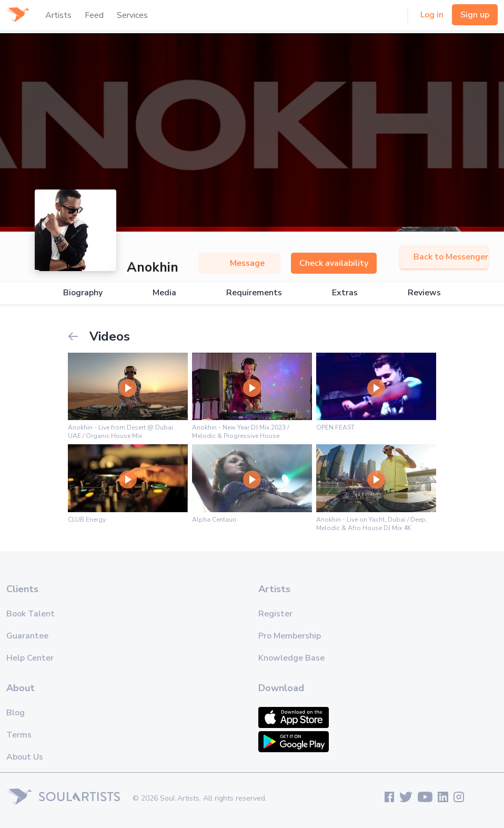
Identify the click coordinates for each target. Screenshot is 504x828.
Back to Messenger (444, 257)
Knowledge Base (291, 658)
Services (132, 15)
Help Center (30, 658)
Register (275, 614)
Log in (432, 15)
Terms (19, 735)
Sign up (475, 15)
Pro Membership (290, 636)
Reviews (424, 293)
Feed (94, 15)
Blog (16, 713)
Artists (58, 15)
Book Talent (31, 614)
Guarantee (27, 636)
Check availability (334, 263)
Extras (345, 293)
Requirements (254, 293)
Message (239, 263)
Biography (83, 293)
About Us (25, 757)
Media (164, 293)
